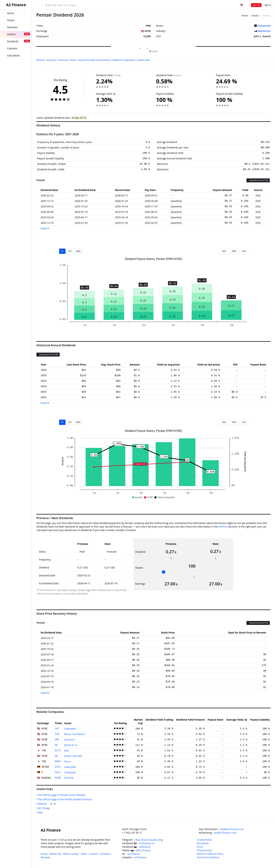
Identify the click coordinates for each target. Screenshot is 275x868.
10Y (70, 251)
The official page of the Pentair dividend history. (66, 799)
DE (56, 745)
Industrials (264, 26)
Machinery (264, 31)
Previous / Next (67, 60)
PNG (233, 251)
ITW (57, 734)
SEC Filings (45, 808)
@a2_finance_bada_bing (149, 840)
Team (84, 854)
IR (55, 804)
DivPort (223, 527)
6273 (58, 751)
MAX (78, 251)
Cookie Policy (204, 840)
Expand (45, 228)
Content (93, 854)
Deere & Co (71, 745)
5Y (62, 251)
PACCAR (69, 778)
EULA (200, 847)
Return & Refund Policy (210, 854)
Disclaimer (203, 843)
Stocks (255, 16)
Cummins (70, 740)
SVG (224, 251)
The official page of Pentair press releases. (63, 795)
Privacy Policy (204, 850)
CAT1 (58, 767)
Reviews (45, 857)
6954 (58, 762)
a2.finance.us (147, 843)
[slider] (164, 572)
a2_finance (134, 854)
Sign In (268, 5)
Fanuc (68, 761)
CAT (57, 729)
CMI (57, 740)
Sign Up (256, 5)
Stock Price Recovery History (94, 60)
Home (245, 16)
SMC (67, 750)
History (40, 60)
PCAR (58, 778)
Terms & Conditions (208, 857)
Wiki (41, 813)
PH (56, 756)
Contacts (105, 854)
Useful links (144, 60)
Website (43, 804)
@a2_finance (143, 850)
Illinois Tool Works (74, 734)
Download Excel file (258, 180)
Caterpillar (70, 729)
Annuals (51, 60)
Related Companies (124, 60)
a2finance (145, 847)
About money (71, 854)
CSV (243, 251)
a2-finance (140, 857)
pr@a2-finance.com (225, 833)
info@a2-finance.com (232, 829)
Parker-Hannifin (73, 756)
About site (55, 854)
